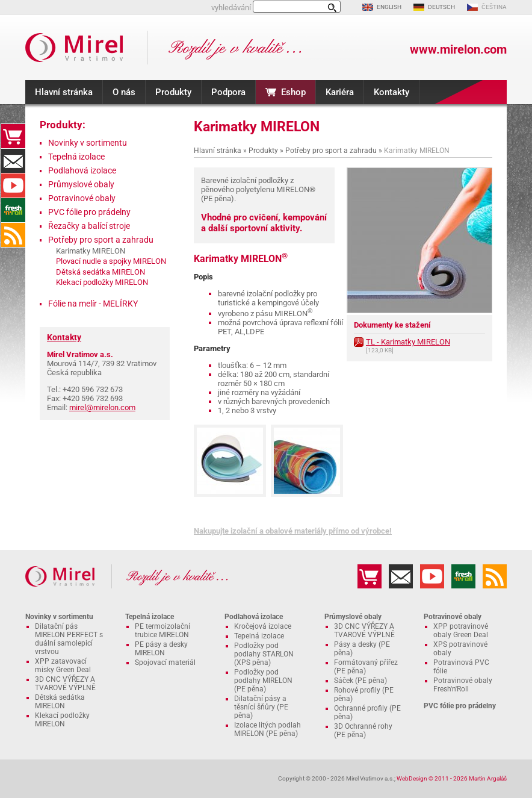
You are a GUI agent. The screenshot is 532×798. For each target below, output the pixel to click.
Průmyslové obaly (81, 184)
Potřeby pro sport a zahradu (331, 151)
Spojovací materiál (165, 662)
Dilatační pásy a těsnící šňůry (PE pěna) (261, 707)
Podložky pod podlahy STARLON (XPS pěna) (264, 654)
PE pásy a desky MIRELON (161, 649)
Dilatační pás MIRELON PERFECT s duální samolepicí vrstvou (69, 639)
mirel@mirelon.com (102, 407)
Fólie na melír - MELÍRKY (93, 304)
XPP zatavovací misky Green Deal (63, 666)
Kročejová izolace (263, 626)
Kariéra (340, 92)
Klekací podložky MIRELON (102, 282)
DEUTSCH (441, 7)
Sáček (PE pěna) (360, 681)
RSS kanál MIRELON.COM (13, 235)
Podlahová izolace (82, 170)
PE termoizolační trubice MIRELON (162, 631)
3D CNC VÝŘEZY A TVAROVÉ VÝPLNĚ (65, 684)
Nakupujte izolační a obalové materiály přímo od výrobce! (293, 531)
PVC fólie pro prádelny (89, 212)
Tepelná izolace (76, 157)
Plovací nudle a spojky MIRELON (111, 261)
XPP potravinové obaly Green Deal (461, 631)
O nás (124, 92)
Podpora (228, 92)
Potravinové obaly (82, 198)
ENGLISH (389, 7)
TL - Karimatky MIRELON (408, 342)
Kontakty (391, 92)
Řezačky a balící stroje (89, 226)
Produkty (173, 92)
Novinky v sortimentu (88, 143)
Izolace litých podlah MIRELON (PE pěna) (268, 729)
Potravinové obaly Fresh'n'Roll (463, 685)
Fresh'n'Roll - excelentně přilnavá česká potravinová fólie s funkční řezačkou (13, 210)
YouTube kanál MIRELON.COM (13, 185)
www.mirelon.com (458, 49)
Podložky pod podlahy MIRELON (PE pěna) (263, 681)
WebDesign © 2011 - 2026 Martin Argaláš (452, 778)
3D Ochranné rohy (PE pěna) (363, 731)
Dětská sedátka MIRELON (101, 272)
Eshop (293, 92)
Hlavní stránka (64, 92)
